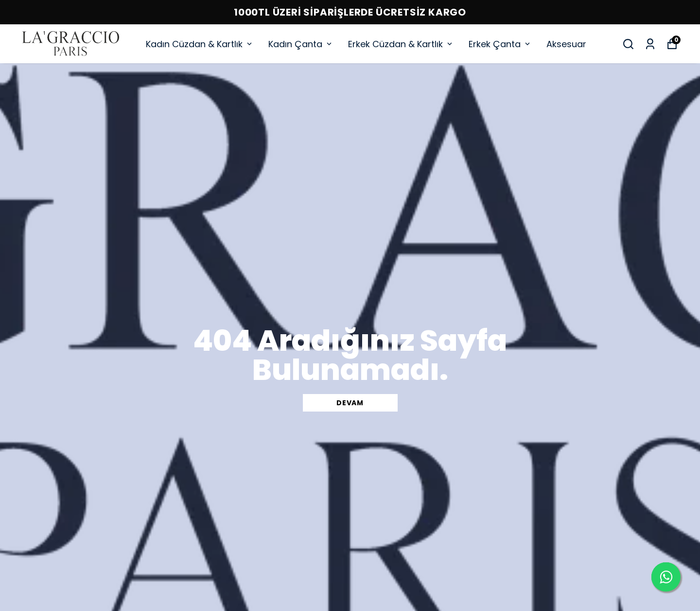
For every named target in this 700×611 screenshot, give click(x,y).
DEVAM (350, 403)
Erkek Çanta (500, 44)
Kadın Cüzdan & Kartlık (200, 44)
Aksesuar (566, 44)
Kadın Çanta (301, 44)
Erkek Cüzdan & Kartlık (401, 44)
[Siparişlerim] (650, 44)
